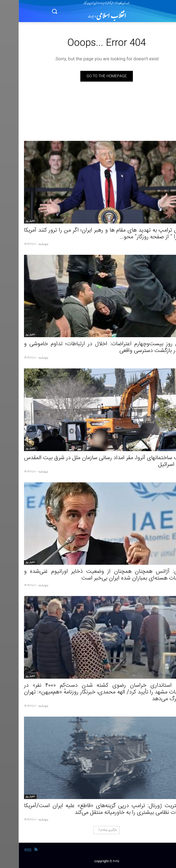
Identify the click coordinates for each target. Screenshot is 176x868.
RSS (9, 850)
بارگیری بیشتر (89, 830)
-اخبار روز (12, 221)
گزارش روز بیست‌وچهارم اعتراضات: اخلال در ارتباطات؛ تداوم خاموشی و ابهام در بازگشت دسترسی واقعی (88, 347)
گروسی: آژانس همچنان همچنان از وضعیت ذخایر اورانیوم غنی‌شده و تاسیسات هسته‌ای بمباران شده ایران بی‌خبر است (88, 575)
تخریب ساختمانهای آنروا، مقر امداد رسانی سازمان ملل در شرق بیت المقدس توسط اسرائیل (88, 461)
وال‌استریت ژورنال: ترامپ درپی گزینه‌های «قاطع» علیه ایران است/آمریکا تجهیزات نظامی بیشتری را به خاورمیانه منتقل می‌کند (88, 809)
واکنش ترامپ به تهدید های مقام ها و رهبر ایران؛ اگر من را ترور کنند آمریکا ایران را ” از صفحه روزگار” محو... (88, 234)
